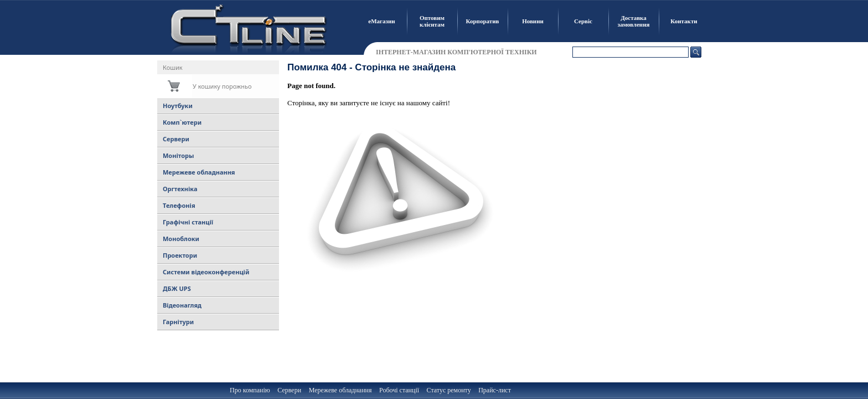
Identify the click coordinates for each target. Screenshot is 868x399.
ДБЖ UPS (177, 288)
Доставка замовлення (634, 21)
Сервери (176, 139)
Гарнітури (178, 322)
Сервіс (583, 21)
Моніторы (178, 155)
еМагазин (381, 21)
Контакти (684, 21)
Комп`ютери (182, 122)
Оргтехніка (180, 189)
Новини (533, 21)
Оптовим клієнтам (432, 21)
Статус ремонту (449, 390)
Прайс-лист (495, 390)
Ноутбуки (178, 106)
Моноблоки (181, 239)
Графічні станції (188, 222)
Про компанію (250, 390)
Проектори (180, 255)
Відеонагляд (182, 305)
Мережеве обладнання (199, 172)
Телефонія (179, 205)
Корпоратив (483, 21)
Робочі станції (399, 390)
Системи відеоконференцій (206, 272)
